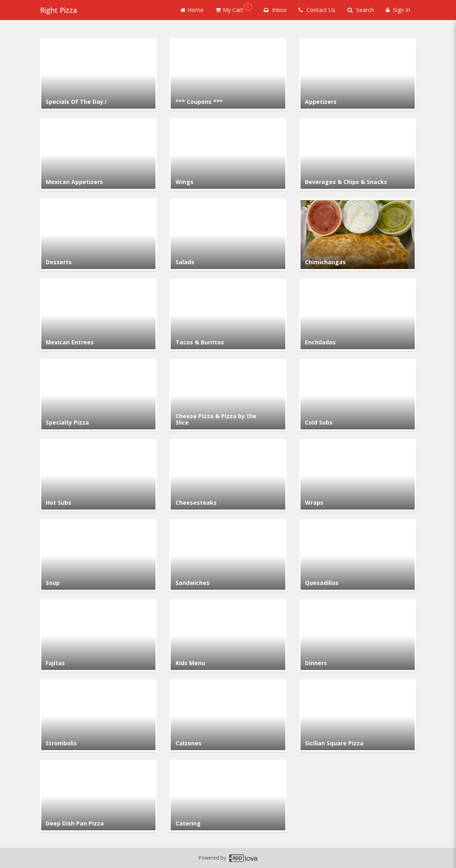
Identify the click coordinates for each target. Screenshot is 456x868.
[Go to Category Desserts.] (98, 235)
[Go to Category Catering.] (228, 796)
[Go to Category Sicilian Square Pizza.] (358, 716)
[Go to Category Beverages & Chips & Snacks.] (358, 154)
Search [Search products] (361, 10)
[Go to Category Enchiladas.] (358, 315)
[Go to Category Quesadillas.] (358, 555)
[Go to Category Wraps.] (358, 475)
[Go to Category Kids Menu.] (228, 635)
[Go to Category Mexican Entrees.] (98, 315)
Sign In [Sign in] (398, 10)
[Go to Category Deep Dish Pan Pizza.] (98, 796)
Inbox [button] (275, 10)
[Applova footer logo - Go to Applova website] (243, 858)
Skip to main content (0, 0)
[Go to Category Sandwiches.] (228, 555)
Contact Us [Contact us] (317, 10)
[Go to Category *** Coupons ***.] (228, 74)
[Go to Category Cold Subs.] (358, 395)
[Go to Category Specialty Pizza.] (98, 395)
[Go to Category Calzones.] (228, 716)
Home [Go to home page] (192, 10)
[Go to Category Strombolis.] (98, 716)
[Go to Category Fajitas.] (98, 635)
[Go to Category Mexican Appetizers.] (98, 154)
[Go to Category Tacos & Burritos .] (228, 315)
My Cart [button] (234, 8)
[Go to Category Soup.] (98, 555)
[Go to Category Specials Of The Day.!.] (98, 74)
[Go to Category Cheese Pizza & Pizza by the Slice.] (228, 395)
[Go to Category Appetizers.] (358, 74)
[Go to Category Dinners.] (358, 635)
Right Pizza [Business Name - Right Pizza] (58, 10)
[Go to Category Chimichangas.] (358, 235)
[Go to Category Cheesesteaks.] (228, 475)
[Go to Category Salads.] (228, 235)
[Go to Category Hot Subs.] (98, 475)
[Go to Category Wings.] (228, 154)
